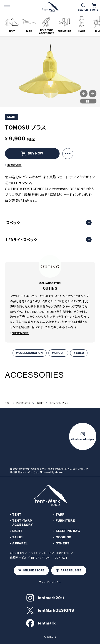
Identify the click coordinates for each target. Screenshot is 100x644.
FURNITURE (65, 521)
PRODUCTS (23, 403)
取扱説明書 (14, 165)
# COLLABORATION (30, 353)
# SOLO (79, 353)
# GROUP (58, 353)
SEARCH (83, 7)
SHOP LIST (63, 553)
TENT (17, 515)
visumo (60, 472)
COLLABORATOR (40, 553)
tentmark (41, 623)
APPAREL (20, 543)
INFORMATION (40, 557)
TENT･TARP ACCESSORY (22, 523)
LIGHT (40, 403)
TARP (60, 515)
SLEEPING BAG (68, 531)
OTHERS (62, 543)
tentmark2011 (45, 598)
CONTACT (61, 557)
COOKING (64, 537)
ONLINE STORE (31, 570)
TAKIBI (18, 537)
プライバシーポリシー (50, 582)
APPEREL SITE (69, 571)
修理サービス (18, 557)
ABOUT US (17, 553)
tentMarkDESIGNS (50, 610)
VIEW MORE (20, 333)
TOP (8, 403)
